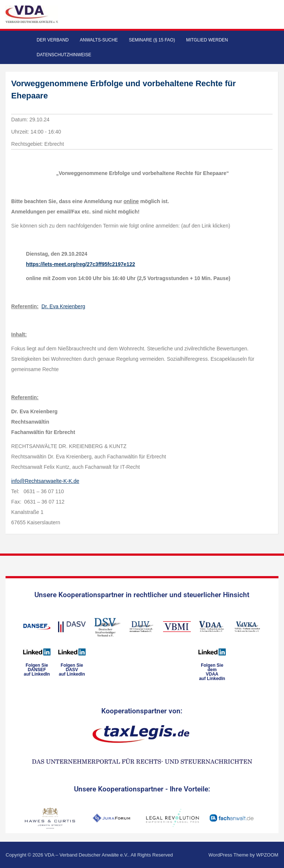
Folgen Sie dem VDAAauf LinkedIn (212, 672)
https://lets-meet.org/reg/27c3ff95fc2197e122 (80, 264)
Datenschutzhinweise (64, 55)
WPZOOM (267, 855)
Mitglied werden (207, 40)
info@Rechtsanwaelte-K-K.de (45, 481)
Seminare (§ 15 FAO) (152, 40)
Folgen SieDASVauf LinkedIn (72, 670)
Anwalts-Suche (99, 40)
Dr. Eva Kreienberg (63, 306)
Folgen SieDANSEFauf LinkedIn (37, 670)
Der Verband (53, 40)
